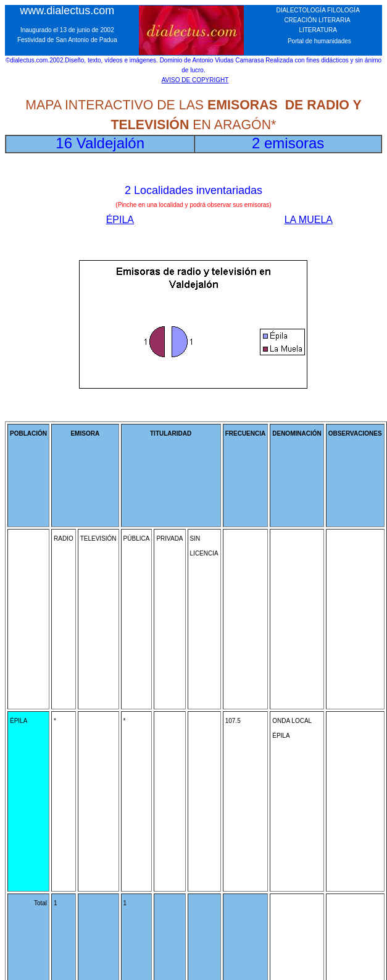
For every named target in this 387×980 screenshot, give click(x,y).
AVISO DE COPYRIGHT (195, 80)
